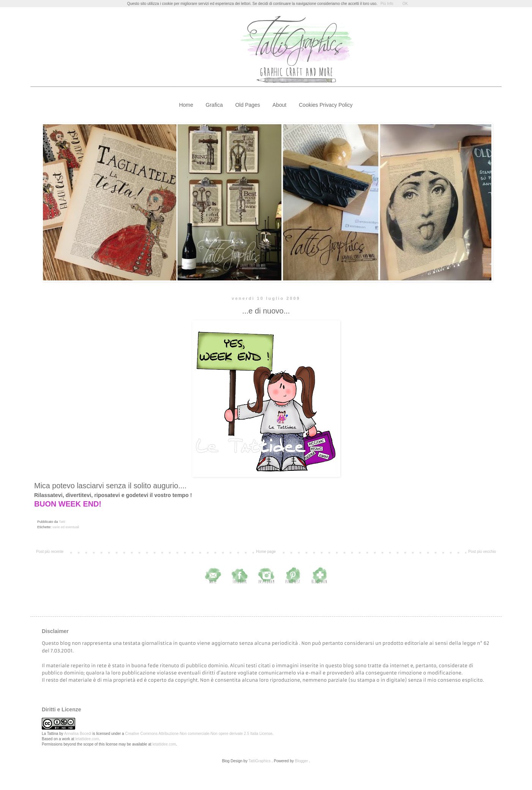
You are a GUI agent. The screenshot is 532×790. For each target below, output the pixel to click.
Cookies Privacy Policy (326, 105)
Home (186, 105)
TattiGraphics (259, 761)
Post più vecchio (482, 552)
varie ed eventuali (66, 527)
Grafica (214, 105)
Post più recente (50, 552)
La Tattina (50, 734)
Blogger (302, 761)
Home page (266, 552)
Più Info (387, 4)
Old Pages (247, 105)
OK (405, 4)
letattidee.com (87, 739)
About (280, 105)
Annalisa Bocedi (78, 734)
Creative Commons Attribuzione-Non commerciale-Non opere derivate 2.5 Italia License (199, 734)
